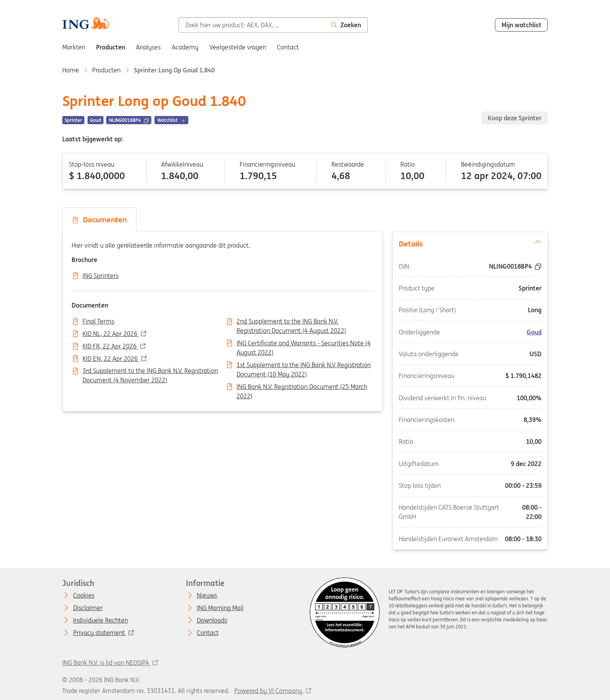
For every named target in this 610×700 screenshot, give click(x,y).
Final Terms (98, 322)
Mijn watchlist (521, 25)
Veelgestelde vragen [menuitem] (238, 47)
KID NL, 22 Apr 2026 (111, 334)
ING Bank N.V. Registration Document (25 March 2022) (302, 387)
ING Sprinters (101, 276)
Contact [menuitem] (288, 47)
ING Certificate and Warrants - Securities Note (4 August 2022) (304, 344)
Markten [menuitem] (74, 47)
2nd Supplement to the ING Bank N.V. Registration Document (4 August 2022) (291, 322)
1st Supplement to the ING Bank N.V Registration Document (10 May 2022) (304, 366)
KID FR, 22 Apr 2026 (110, 346)
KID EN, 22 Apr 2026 (111, 359)
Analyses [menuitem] (148, 47)
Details (470, 243)
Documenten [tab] (99, 220)
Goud (534, 332)
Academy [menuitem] (185, 47)
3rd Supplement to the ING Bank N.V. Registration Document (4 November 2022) (150, 371)
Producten (106, 70)
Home (71, 70)
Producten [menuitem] (111, 47)
